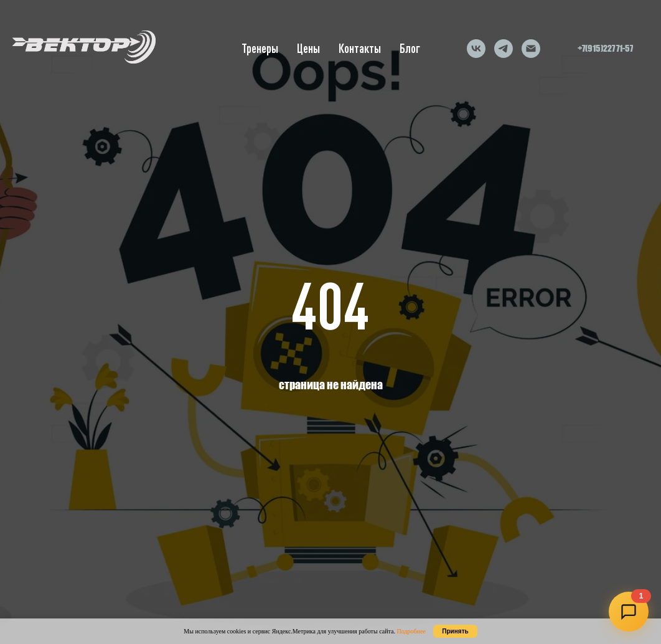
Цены (308, 48)
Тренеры (260, 48)
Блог (410, 48)
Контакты (360, 48)
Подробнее (411, 631)
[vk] (476, 49)
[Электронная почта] (531, 49)
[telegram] (504, 49)
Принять (455, 631)
